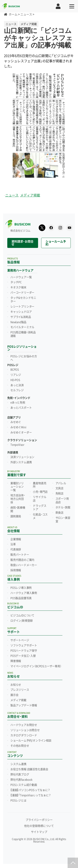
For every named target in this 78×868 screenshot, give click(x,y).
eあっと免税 (18, 403)
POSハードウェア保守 (24, 651)
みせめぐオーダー (21, 433)
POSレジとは (18, 801)
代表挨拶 (16, 550)
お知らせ (16, 685)
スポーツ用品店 (62, 501)
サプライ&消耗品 (21, 317)
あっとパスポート (21, 408)
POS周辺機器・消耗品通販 (23, 334)
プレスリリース (20, 690)
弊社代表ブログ (20, 775)
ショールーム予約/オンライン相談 (31, 741)
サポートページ (20, 640)
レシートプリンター (22, 307)
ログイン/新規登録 (22, 621)
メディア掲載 (30, 195)
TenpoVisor (17, 445)
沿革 (13, 544)
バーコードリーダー (22, 293)
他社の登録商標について (39, 826)
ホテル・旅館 (63, 507)
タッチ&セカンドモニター (23, 300)
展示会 (14, 695)
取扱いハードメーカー (24, 565)
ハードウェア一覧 (21, 277)
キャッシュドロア (21, 312)
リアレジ (16, 375)
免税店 (59, 494)
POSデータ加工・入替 (23, 656)
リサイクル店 (40, 499)
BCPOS (15, 370)
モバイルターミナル (22, 327)
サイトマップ (39, 832)
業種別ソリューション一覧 (17, 487)
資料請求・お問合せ (22, 243)
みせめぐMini (18, 427)
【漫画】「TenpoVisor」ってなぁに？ (31, 795)
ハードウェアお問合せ (24, 725)
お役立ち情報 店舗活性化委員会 (29, 769)
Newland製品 (18, 322)
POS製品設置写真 (21, 598)
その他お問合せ (20, 746)
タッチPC (16, 282)
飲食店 (59, 513)
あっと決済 (17, 385)
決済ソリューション (22, 457)
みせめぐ (16, 422)
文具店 (59, 488)
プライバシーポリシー (39, 820)
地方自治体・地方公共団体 (18, 499)
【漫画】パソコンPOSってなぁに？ (30, 790)
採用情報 (16, 570)
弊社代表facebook (21, 780)
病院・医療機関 (18, 509)
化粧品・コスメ (40, 516)
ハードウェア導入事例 (24, 593)
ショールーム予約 (56, 243)
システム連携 (18, 764)
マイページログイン (36, 666)
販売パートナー (20, 555)
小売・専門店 (40, 492)
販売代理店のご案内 (22, 560)
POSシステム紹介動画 (24, 785)
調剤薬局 (16, 516)
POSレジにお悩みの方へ (24, 358)
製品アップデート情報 (24, 705)
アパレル (61, 483)
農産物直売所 (40, 485)
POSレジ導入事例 (21, 588)
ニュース (12, 195)
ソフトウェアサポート (24, 645)
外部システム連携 (21, 462)
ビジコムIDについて (22, 616)
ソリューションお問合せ (25, 730)
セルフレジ (17, 390)
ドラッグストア (40, 508)
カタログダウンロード (24, 735)
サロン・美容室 (63, 520)
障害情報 (16, 661)
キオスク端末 (18, 287)
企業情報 (16, 539)
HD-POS (15, 380)
